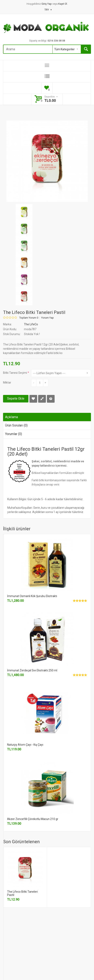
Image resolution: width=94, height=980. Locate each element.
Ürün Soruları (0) (16, 425)
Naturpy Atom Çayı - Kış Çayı (25, 745)
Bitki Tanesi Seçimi (15, 373)
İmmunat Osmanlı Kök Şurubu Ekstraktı (32, 596)
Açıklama (11, 417)
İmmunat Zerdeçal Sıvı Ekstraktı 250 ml (32, 670)
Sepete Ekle (16, 398)
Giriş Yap (47, 4)
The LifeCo (31, 324)
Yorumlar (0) (14, 434)
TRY (48, 10)
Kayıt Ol (63, 4)
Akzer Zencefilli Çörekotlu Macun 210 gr (33, 819)
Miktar (7, 383)
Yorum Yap (48, 318)
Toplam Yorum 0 (29, 318)
